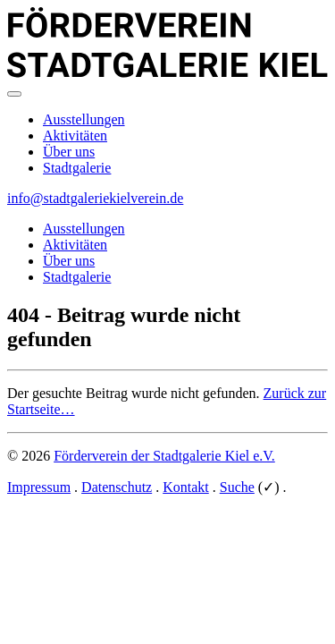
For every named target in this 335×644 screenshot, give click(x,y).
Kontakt (186, 487)
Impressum (39, 487)
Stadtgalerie (77, 168)
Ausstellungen (84, 119)
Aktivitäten (75, 136)
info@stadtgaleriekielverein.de (95, 198)
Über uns (69, 152)
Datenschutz (117, 487)
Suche (237, 487)
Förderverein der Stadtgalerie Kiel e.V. (164, 456)
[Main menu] (14, 94)
